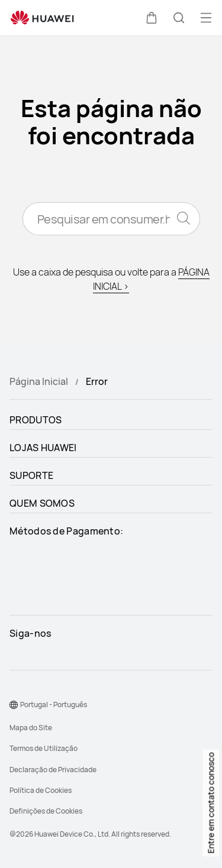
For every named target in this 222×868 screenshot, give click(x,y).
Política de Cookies (41, 790)
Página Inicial (39, 381)
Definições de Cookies (46, 811)
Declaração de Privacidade (53, 770)
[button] (152, 18)
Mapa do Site (31, 728)
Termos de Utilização (44, 748)
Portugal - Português (54, 705)
